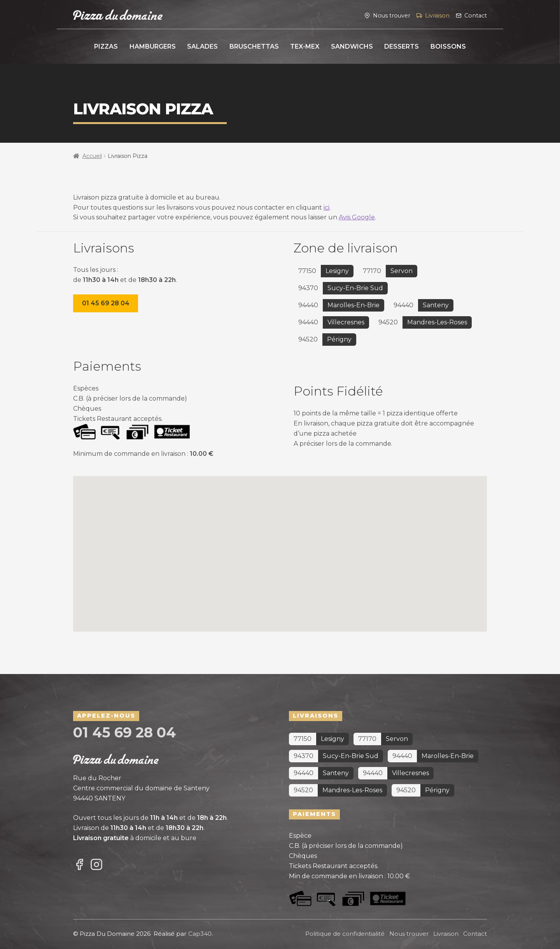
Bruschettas (254, 46)
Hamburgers (153, 46)
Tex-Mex (305, 46)
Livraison (437, 15)
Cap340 (200, 934)
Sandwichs (352, 46)
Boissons (448, 46)
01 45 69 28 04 (106, 303)
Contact (476, 15)
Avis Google (357, 217)
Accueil (92, 156)
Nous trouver (392, 15)
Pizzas (106, 46)
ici (326, 207)
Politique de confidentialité (345, 934)
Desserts (402, 46)
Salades (202, 46)
